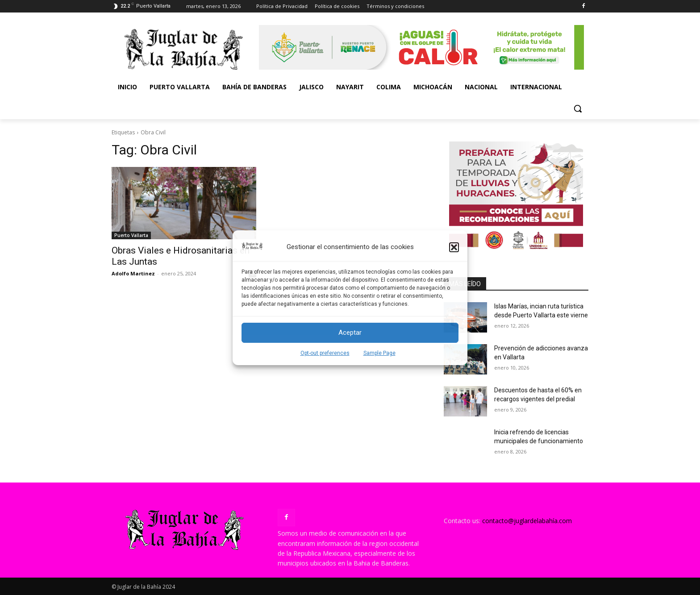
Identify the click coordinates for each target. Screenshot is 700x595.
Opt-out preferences (325, 353)
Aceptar (350, 333)
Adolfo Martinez (133, 273)
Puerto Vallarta (131, 235)
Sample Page (379, 353)
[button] (454, 247)
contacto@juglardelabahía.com (527, 521)
